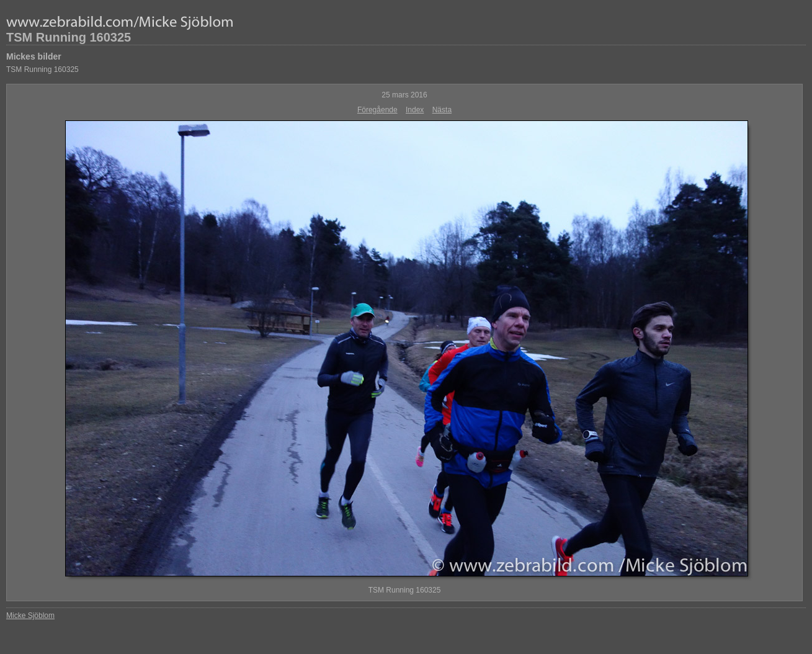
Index (415, 110)
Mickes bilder (34, 56)
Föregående (377, 110)
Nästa (442, 110)
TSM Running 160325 (69, 37)
